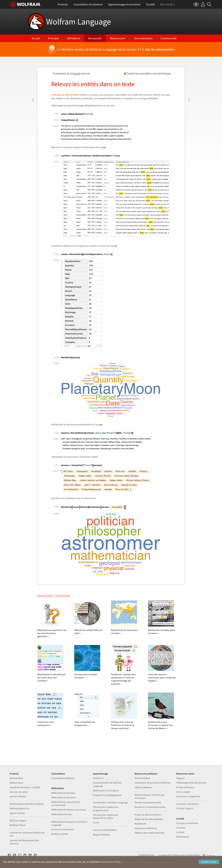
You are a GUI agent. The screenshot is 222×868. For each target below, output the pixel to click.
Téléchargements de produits (191, 783)
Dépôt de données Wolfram (149, 819)
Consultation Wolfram (63, 778)
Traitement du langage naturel (71, 74)
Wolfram (150, 855)
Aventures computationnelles (150, 807)
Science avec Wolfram (146, 828)
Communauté (169, 38)
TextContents (72, 95)
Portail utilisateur (185, 787)
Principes (54, 38)
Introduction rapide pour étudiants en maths (106, 816)
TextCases (56, 95)
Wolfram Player (18, 825)
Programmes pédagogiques (107, 795)
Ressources (117, 38)
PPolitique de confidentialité (185, 855)
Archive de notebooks (63, 829)
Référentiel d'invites (62, 814)
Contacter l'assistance (187, 804)
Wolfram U (98, 778)
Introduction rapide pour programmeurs (106, 809)
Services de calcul (19, 792)
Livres (96, 822)
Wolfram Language (79, 22)
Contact (180, 832)
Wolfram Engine (18, 821)
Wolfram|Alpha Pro (20, 808)
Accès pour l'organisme (188, 796)
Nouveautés (95, 38)
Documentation (144, 38)
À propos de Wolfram (187, 823)
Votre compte (183, 792)
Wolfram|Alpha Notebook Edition (27, 804)
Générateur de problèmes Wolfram (153, 783)
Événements (183, 837)
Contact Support (185, 808)
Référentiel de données (63, 793)
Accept (209, 862)
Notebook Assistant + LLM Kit (25, 787)
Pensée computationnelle (148, 802)
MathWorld (140, 824)
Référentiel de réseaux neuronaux (69, 810)
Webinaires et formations (106, 790)
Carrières (181, 828)
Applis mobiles (17, 813)
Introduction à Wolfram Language (110, 802)
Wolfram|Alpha (142, 778)
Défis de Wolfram (143, 787)
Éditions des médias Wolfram (150, 833)
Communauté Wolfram (105, 830)
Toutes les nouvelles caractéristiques (149, 74)
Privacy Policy (113, 862)
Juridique (163, 855)
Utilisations (74, 38)
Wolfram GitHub (60, 834)
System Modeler (18, 796)
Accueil (36, 38)
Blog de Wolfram (102, 835)
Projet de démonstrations (148, 815)
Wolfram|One (16, 778)
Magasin (180, 778)
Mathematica (16, 783)
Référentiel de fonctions (64, 797)
